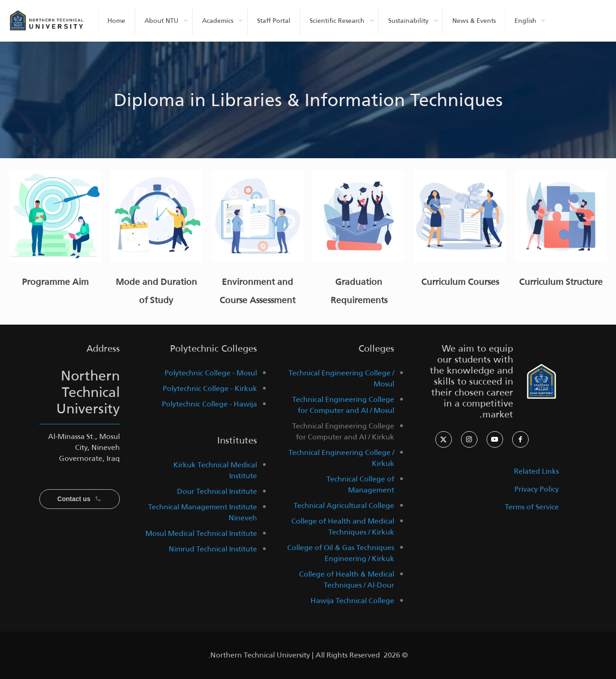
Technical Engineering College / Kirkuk (341, 458)
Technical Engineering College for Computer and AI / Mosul (343, 405)
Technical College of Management (360, 484)
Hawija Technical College (352, 601)
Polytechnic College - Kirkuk (210, 388)
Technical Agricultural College (344, 505)
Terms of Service (532, 507)
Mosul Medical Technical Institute (201, 533)
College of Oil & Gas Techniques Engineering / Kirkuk (341, 553)
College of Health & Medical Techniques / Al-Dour (347, 580)
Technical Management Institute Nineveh (203, 512)
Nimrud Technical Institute (213, 549)
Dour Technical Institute (217, 491)
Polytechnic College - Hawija (209, 404)
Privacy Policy (537, 489)
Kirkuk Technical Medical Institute (215, 470)
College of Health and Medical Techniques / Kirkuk (343, 527)
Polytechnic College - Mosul (211, 373)
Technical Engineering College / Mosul (341, 378)
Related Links (536, 471)
